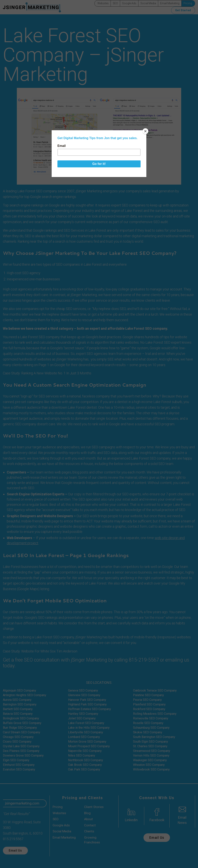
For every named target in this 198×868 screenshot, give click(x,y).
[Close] (145, 131)
